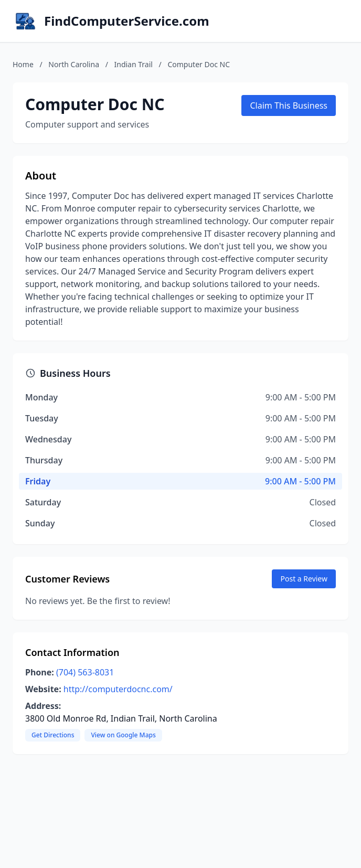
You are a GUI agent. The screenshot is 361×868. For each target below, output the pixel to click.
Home (23, 64)
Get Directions (53, 735)
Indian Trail (134, 64)
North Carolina (74, 64)
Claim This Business (289, 105)
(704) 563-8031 (85, 672)
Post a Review (304, 579)
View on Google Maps (123, 735)
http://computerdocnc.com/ (118, 689)
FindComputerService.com (127, 21)
